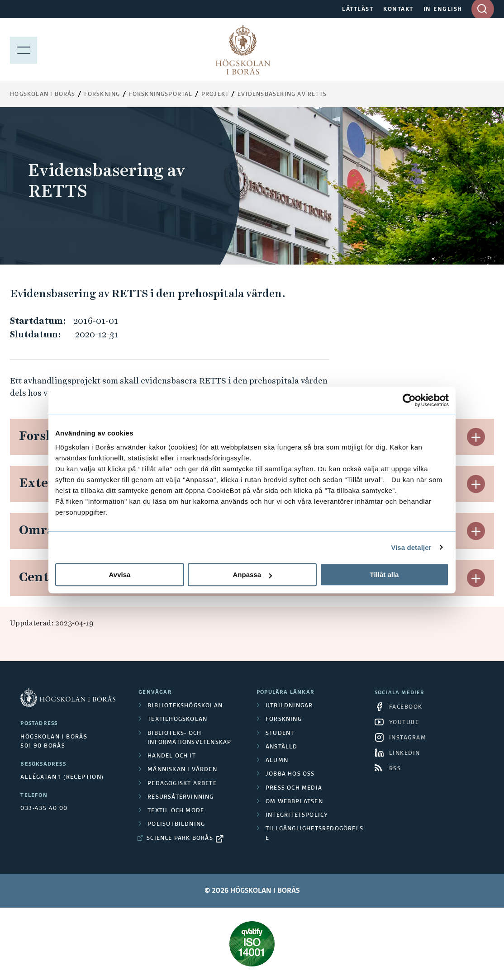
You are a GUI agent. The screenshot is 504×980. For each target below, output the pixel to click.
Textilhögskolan (177, 720)
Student (280, 734)
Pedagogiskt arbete (182, 784)
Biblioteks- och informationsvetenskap (189, 738)
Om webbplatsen (294, 802)
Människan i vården (182, 770)
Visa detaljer (411, 547)
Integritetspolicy (297, 815)
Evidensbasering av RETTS (282, 95)
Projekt (215, 95)
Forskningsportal (161, 95)
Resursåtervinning (181, 797)
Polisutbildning (176, 824)
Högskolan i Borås (43, 95)
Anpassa (252, 575)
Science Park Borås (180, 838)
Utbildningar (289, 706)
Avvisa (120, 575)
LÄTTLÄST (358, 9)
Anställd (282, 747)
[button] (476, 437)
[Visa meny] (24, 50)
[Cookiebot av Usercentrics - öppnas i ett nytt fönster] (409, 400)
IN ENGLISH (443, 9)
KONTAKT (398, 9)
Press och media (294, 788)
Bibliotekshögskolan (185, 706)
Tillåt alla (385, 575)
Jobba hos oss (290, 774)
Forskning (102, 95)
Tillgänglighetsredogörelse (314, 833)
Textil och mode (176, 811)
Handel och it (172, 756)
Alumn (277, 761)
